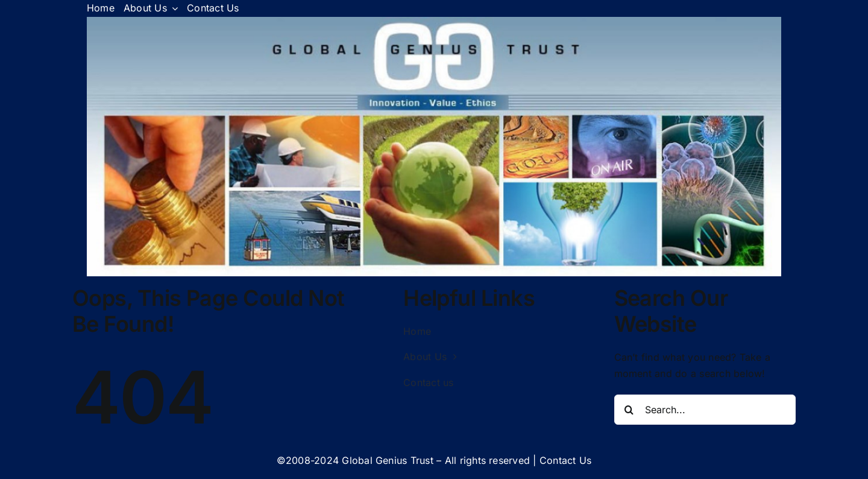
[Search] (629, 410)
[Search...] (705, 410)
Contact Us (565, 460)
